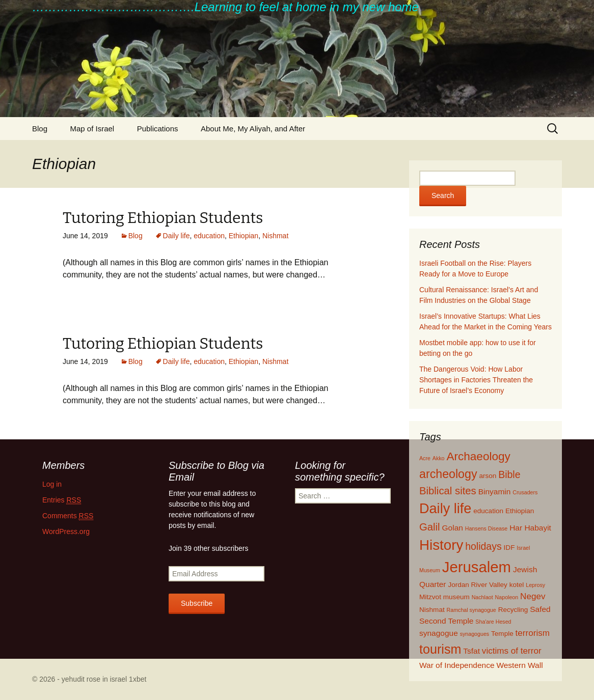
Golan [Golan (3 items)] (453, 528)
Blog (40, 129)
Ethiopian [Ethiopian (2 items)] (520, 511)
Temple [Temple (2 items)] (502, 634)
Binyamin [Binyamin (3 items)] (495, 492)
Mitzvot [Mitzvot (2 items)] (430, 597)
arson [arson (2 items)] (488, 476)
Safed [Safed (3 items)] (540, 609)
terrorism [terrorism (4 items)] (533, 633)
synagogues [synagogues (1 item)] (475, 634)
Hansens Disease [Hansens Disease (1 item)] (487, 528)
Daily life (177, 236)
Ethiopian (244, 236)
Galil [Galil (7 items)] (430, 527)
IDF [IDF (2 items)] (509, 548)
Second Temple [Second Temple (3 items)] (446, 621)
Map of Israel (92, 129)
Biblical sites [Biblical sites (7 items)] (448, 491)
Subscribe (197, 603)
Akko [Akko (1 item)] (439, 458)
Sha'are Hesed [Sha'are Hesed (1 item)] (493, 622)
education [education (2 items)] (488, 511)
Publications (158, 129)
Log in (52, 484)
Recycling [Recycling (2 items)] (513, 610)
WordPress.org (66, 531)
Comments (68, 516)
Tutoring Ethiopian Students (163, 218)
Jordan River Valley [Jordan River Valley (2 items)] (477, 585)
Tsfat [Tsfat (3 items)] (471, 651)
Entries (62, 500)
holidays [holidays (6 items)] (483, 546)
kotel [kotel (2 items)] (517, 585)
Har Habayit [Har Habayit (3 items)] (530, 528)
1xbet (138, 679)
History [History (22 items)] (441, 545)
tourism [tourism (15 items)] (440, 649)
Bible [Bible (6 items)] (509, 474)
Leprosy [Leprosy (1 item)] (535, 585)
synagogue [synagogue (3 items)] (439, 633)
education (209, 236)
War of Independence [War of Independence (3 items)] (457, 665)
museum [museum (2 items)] (456, 597)
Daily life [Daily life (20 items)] (445, 508)
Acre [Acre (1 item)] (425, 458)
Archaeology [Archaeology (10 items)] (478, 456)
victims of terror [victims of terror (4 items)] (512, 651)
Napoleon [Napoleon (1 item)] (507, 597)
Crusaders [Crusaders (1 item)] (525, 492)
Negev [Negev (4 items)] (533, 596)
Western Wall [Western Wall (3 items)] (519, 665)
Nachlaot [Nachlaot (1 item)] (482, 597)
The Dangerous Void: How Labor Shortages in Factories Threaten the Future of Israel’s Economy (476, 380)
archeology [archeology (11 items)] (448, 474)
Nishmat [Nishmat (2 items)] (432, 610)
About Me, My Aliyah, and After (253, 129)
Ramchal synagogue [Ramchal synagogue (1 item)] (471, 610)
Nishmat (275, 236)
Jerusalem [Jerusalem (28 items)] (477, 567)
